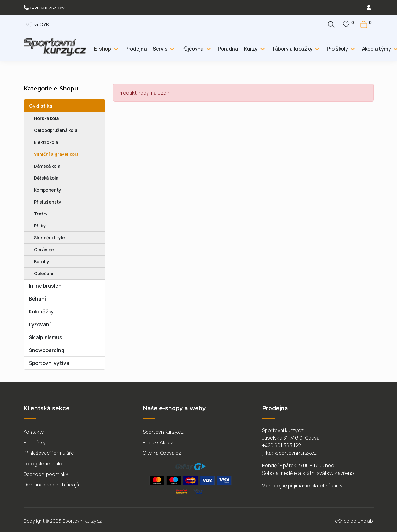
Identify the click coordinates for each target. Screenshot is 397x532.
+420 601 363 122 (47, 8)
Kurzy (251, 49)
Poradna (228, 49)
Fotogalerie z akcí (44, 464)
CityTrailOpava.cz (162, 453)
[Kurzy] (262, 49)
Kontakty (34, 432)
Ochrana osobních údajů (51, 485)
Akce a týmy (377, 49)
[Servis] (172, 49)
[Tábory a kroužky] (317, 49)
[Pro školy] (352, 49)
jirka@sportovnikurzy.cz (289, 453)
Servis (160, 49)
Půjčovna (193, 49)
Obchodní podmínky (46, 474)
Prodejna (136, 49)
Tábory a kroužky (292, 49)
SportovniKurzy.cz (163, 432)
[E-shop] (115, 49)
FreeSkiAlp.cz (158, 442)
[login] (369, 8)
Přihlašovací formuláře (49, 453)
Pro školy (337, 49)
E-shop (103, 49)
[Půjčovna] (208, 49)
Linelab (365, 521)
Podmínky (35, 442)
